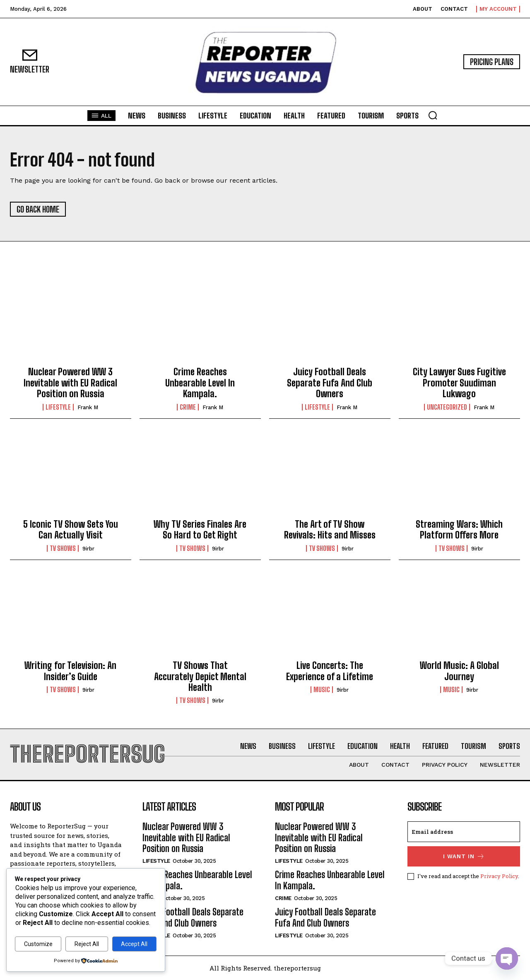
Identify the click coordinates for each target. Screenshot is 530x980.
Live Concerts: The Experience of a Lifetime (330, 671)
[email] (464, 832)
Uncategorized (447, 407)
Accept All (134, 944)
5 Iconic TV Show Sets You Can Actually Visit (71, 530)
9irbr (88, 549)
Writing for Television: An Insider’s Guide (70, 671)
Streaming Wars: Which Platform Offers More (459, 530)
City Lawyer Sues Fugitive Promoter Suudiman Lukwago (459, 383)
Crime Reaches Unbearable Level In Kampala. (200, 383)
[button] (433, 115)
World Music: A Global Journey (459, 671)
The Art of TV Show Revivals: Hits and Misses (330, 530)
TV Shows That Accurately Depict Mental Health (200, 676)
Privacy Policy (499, 876)
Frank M (88, 407)
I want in (464, 856)
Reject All (87, 944)
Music (322, 690)
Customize (38, 944)
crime (188, 407)
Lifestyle (58, 407)
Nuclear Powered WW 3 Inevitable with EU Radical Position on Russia (70, 383)
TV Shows (63, 548)
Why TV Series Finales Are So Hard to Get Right (200, 530)
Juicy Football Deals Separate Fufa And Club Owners (330, 383)
